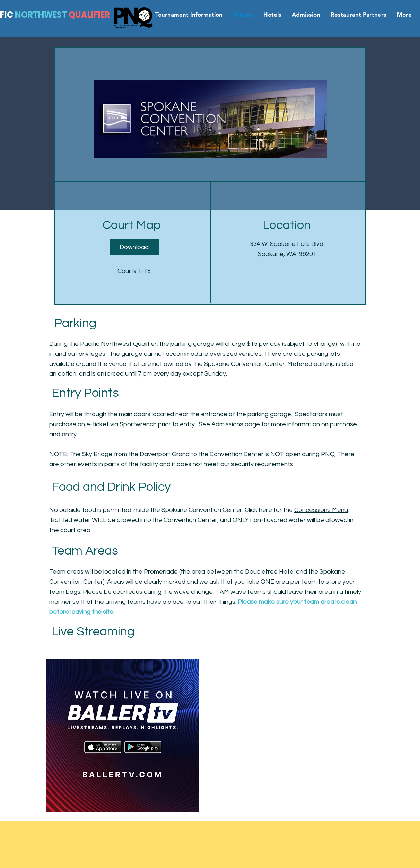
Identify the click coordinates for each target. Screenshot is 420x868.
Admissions (227, 424)
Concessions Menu (321, 510)
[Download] (134, 247)
